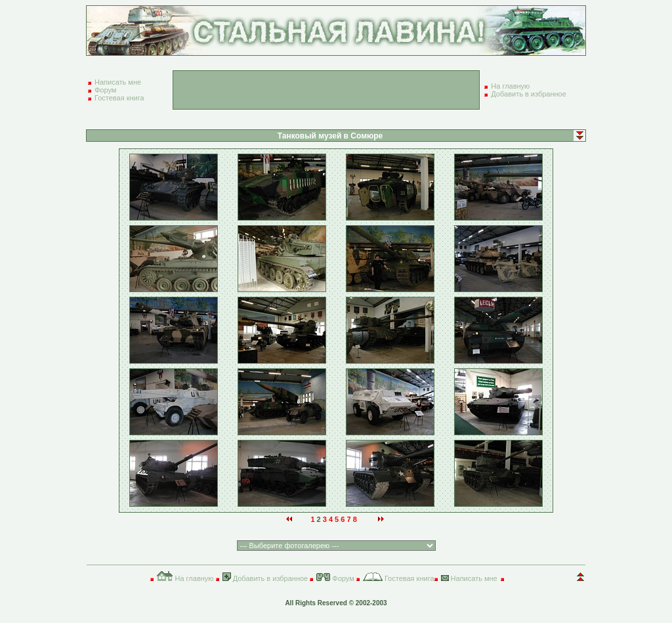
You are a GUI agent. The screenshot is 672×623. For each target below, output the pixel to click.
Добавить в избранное (529, 94)
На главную (510, 86)
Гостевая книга (119, 98)
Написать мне (118, 82)
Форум (105, 90)
